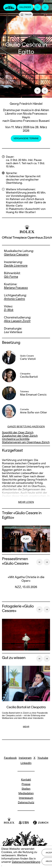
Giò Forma (11, 277)
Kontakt (26, 780)
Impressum (26, 798)
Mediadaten (26, 793)
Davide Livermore (16, 266)
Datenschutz (26, 802)
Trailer (26, 15)
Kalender (25, 7)
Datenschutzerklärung (26, 862)
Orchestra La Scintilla (16, 439)
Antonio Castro (14, 299)
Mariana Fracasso (16, 288)
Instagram (25, 758)
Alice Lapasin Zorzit (17, 321)
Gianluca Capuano (16, 254)
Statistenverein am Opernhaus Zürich (26, 442)
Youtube (43, 758)
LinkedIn (26, 763)
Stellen (26, 789)
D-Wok (9, 310)
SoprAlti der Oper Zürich (18, 432)
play (26, 539)
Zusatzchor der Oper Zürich (20, 436)
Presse (26, 784)
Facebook (10, 758)
